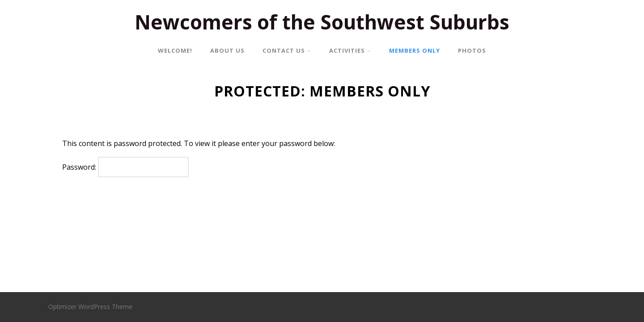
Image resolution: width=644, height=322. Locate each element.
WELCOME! (175, 50)
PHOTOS (472, 50)
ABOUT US (227, 50)
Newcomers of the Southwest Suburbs (322, 22)
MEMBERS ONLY (415, 50)
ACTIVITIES (350, 50)
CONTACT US (287, 50)
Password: (125, 167)
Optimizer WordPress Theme (90, 307)
